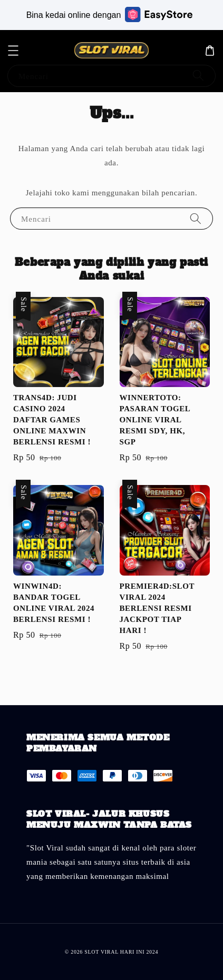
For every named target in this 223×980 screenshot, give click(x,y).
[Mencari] (198, 76)
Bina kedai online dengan (110, 14)
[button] (13, 51)
